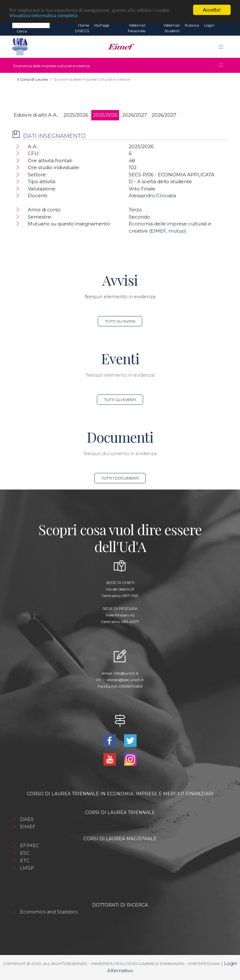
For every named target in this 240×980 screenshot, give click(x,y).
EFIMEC (30, 845)
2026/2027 (135, 115)
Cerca (22, 31)
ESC (25, 853)
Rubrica (192, 25)
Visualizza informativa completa (43, 15)
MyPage (102, 25)
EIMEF (28, 827)
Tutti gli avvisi (120, 321)
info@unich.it (126, 673)
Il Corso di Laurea (32, 79)
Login (209, 25)
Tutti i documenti (120, 478)
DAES (27, 819)
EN (222, 25)
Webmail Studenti (172, 28)
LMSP (27, 868)
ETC (25, 860)
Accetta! (212, 10)
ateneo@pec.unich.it (125, 680)
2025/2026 (76, 115)
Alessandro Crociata (152, 196)
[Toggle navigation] (221, 47)
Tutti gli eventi (120, 400)
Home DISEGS (82, 28)
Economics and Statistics (49, 912)
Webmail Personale (137, 28)
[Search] (31, 25)
